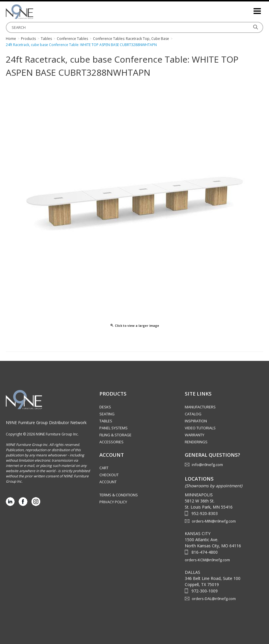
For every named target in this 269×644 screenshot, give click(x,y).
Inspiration (196, 421)
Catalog (193, 414)
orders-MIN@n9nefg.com (214, 521)
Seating (107, 414)
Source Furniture (35, 12)
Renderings (196, 442)
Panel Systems (114, 428)
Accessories (111, 442)
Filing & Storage (115, 435)
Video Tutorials (200, 428)
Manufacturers (200, 407)
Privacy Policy (113, 502)
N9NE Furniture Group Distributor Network (46, 422)
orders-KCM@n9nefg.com (207, 560)
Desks (105, 407)
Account (108, 482)
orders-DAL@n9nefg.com (214, 599)
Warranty (195, 435)
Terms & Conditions (119, 495)
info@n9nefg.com (207, 465)
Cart (104, 468)
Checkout (109, 475)
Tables (106, 421)
